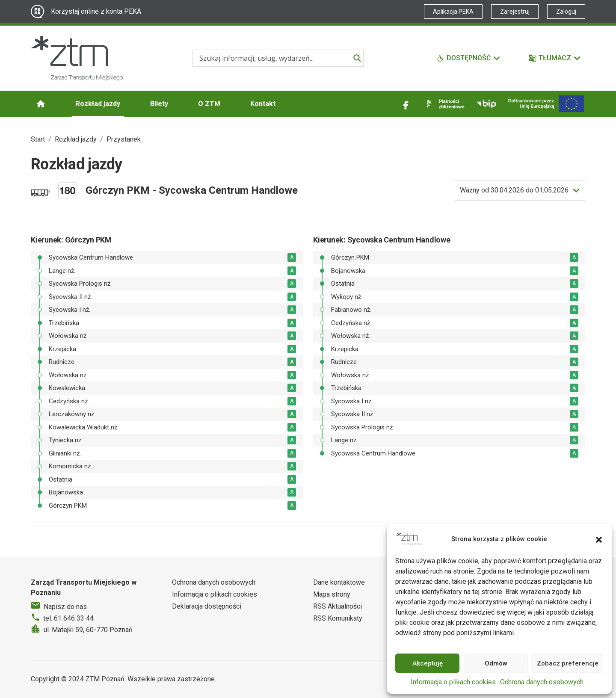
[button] (599, 539)
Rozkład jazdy (98, 104)
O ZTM (209, 104)
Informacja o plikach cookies (453, 682)
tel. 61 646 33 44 (68, 618)
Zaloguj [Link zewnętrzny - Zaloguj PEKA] (566, 12)
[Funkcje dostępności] (469, 58)
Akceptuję (428, 663)
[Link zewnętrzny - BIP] (486, 104)
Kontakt (263, 104)
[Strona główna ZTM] (77, 58)
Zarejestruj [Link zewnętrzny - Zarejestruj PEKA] (515, 12)
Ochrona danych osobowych (542, 682)
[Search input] (274, 58)
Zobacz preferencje (568, 663)
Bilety (159, 104)
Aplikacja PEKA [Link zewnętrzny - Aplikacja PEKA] (453, 12)
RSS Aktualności (338, 606)
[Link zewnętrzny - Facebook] (406, 104)
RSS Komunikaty (338, 618)
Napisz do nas (65, 607)
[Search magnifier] (357, 58)
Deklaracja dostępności (207, 606)
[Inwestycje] (546, 104)
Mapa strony (332, 594)
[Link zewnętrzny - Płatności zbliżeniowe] (444, 104)
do (514, 190)
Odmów (496, 663)
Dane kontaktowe (339, 582)
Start (38, 139)
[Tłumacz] (555, 58)
